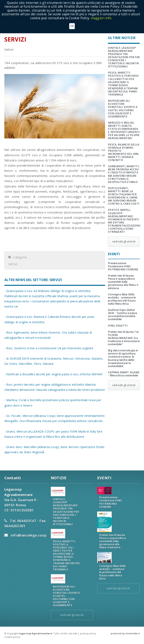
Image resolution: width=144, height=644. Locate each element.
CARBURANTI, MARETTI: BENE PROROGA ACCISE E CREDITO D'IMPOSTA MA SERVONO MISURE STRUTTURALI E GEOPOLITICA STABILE (124, 174)
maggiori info (101, 18)
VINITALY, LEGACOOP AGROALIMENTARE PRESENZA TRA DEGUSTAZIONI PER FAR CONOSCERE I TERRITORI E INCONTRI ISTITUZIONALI (124, 57)
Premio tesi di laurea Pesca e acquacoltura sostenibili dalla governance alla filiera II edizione (123, 282)
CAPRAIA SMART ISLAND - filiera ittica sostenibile (124, 374)
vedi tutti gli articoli (124, 241)
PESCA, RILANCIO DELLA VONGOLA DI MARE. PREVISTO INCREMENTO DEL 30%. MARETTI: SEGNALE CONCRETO (124, 152)
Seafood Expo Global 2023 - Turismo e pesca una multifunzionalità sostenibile (122, 315)
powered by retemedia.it (125, 633)
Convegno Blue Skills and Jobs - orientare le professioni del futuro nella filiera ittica (122, 299)
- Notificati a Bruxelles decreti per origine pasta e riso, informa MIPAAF (53, 374)
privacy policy (88, 633)
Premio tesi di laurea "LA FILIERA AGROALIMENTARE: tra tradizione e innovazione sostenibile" (124, 338)
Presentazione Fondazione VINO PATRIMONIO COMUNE (123, 266)
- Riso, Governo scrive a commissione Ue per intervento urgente (49, 348)
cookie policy (12, 637)
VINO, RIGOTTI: (118, 326)
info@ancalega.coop (29, 535)
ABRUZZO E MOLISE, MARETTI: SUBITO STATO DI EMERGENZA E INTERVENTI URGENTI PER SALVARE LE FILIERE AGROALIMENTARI (124, 131)
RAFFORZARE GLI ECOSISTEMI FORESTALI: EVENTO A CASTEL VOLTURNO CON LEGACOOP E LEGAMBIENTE (123, 109)
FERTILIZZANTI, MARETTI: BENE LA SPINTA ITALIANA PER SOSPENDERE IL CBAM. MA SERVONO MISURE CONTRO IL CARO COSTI (124, 196)
